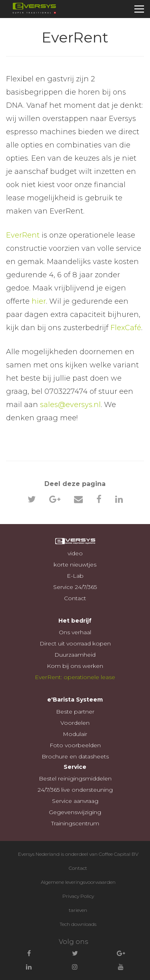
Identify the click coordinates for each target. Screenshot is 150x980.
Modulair (75, 734)
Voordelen (75, 723)
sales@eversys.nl (70, 405)
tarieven (78, 910)
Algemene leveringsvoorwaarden (78, 882)
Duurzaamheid (75, 655)
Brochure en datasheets (75, 756)
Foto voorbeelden (75, 745)
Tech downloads (78, 924)
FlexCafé (126, 328)
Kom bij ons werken (75, 666)
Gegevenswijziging (75, 812)
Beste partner (75, 712)
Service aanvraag (75, 801)
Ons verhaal (75, 632)
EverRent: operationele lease (75, 677)
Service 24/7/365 (75, 587)
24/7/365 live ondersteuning (75, 790)
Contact (75, 598)
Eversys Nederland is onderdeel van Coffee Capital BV (78, 854)
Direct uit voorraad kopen (75, 643)
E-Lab (75, 576)
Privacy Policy (78, 896)
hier (39, 301)
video (75, 553)
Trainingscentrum (75, 823)
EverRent (23, 235)
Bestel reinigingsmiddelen (75, 778)
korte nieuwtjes (75, 565)
